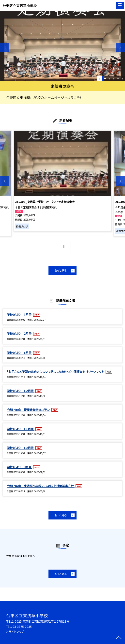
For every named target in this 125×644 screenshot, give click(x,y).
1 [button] (105, 79)
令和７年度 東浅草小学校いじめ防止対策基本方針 (41, 486)
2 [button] (109, 79)
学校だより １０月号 (21, 448)
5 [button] (122, 79)
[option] (62, 46)
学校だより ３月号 (20, 315)
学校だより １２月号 (21, 391)
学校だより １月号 (20, 353)
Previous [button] (5, 47)
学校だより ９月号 (20, 467)
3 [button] (114, 79)
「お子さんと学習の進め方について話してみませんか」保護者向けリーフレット (56, 372)
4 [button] (118, 79)
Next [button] (120, 47)
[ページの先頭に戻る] (119, 638)
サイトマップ (16, 632)
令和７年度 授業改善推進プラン (29, 410)
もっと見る (61, 270)
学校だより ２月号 (20, 334)
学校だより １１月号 (21, 429)
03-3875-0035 (22, 627)
